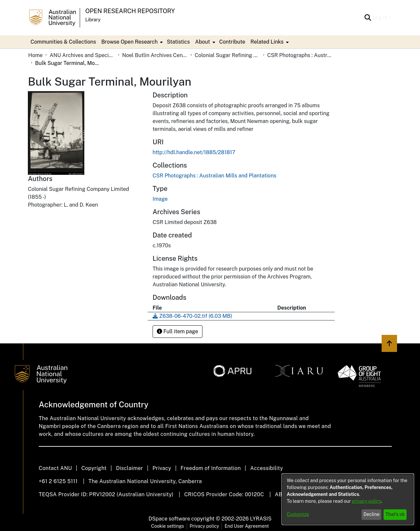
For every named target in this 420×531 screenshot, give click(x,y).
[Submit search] (368, 18)
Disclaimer (129, 468)
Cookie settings (168, 526)
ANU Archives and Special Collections (82, 55)
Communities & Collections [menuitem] (63, 42)
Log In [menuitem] (380, 18)
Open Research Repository (130, 11)
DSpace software (169, 519)
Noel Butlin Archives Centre (155, 55)
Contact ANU (55, 468)
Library (93, 20)
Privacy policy (204, 526)
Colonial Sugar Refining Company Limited (227, 55)
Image (160, 199)
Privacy (162, 468)
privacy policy (367, 501)
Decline (372, 514)
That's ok (395, 514)
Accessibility (266, 468)
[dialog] (348, 499)
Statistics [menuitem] (178, 42)
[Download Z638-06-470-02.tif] (192, 316)
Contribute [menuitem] (232, 42)
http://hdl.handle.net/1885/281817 (194, 152)
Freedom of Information (210, 468)
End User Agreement (247, 526)
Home (35, 55)
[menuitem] (132, 42)
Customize (298, 514)
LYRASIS (261, 519)
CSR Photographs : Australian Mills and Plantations (300, 55)
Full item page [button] (178, 331)
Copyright (94, 468)
